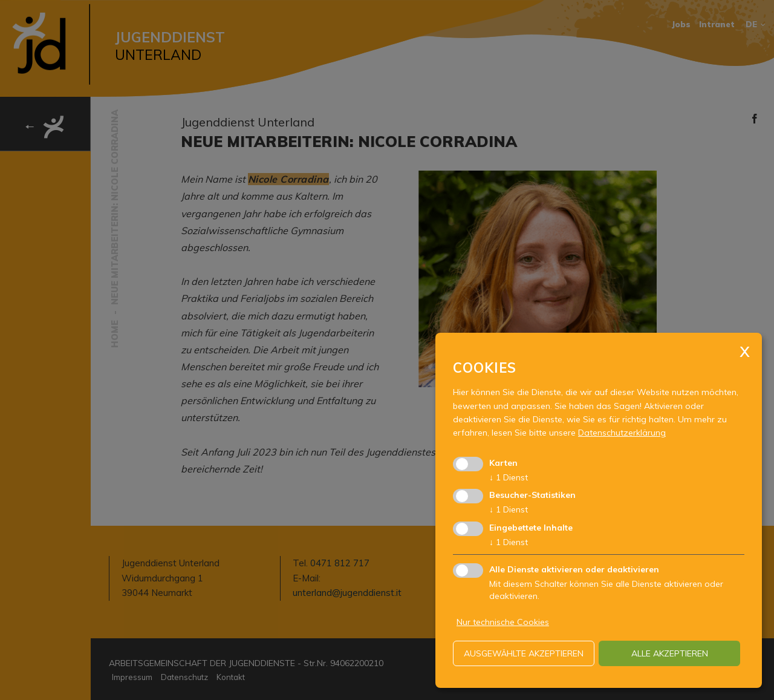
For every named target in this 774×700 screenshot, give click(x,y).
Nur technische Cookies (503, 622)
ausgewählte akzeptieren (524, 653)
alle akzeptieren (670, 653)
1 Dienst (509, 477)
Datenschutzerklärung (622, 433)
